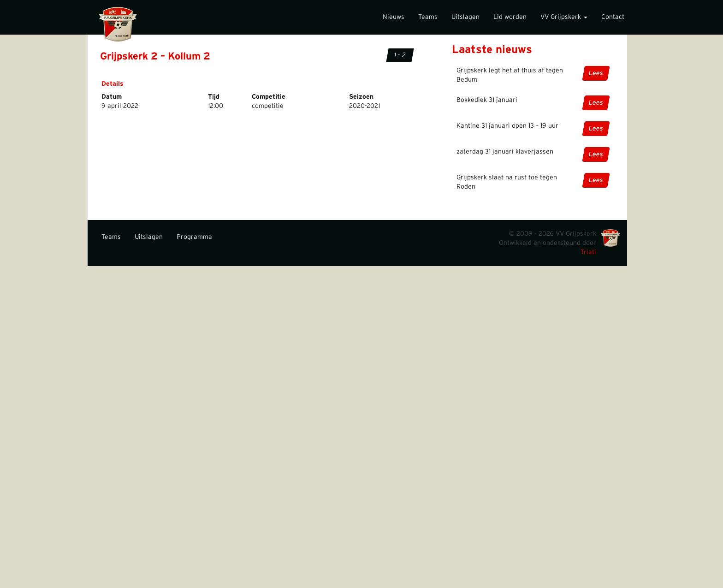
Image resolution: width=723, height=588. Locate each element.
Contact (613, 17)
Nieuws (394, 17)
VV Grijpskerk (564, 17)
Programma (194, 237)
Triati (588, 252)
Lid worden (510, 17)
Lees (596, 73)
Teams (428, 17)
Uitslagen (465, 17)
